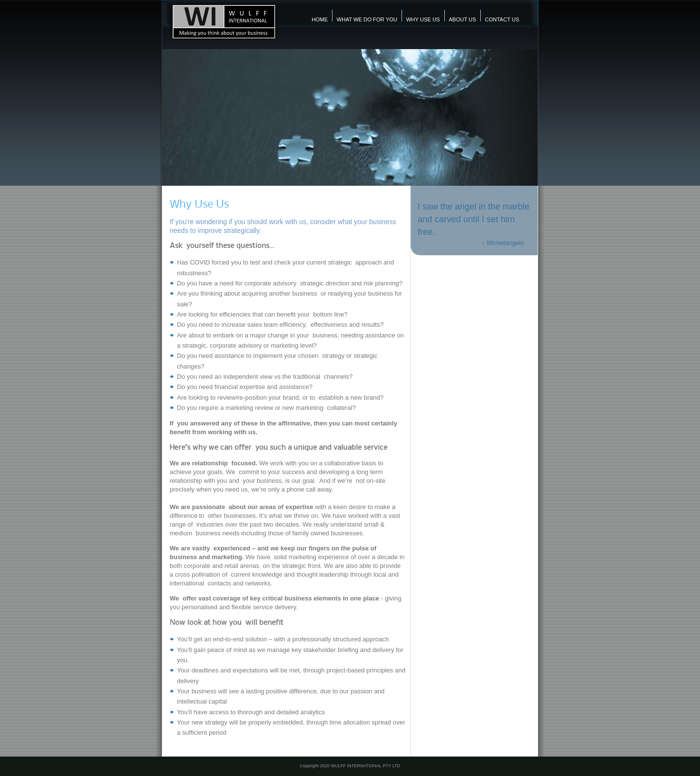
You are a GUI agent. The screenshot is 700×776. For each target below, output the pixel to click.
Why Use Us (423, 19)
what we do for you (367, 19)
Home (320, 19)
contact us (502, 19)
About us (462, 19)
